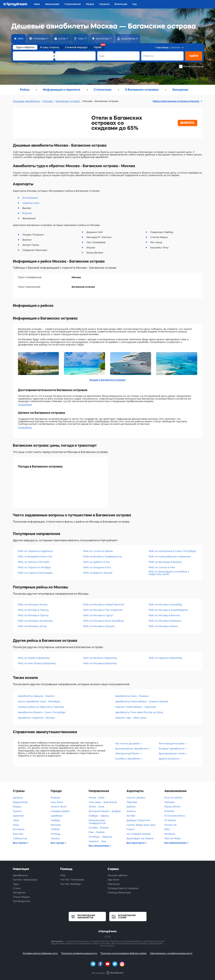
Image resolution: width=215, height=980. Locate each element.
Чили (16, 820)
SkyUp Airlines (172, 807)
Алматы (131, 811)
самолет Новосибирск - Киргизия (136, 707)
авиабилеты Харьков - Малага (36, 696)
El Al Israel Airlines (175, 816)
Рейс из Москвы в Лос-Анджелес (103, 610)
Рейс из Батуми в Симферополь (102, 557)
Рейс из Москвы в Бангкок (164, 615)
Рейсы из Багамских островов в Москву (176, 101)
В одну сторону (50, 47)
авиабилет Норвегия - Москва (36, 718)
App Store (113, 880)
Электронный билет (128, 754)
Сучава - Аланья (99, 828)
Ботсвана (19, 829)
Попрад (55, 834)
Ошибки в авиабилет (128, 759)
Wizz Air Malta (173, 838)
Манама (56, 825)
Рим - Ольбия (97, 832)
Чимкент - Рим (97, 841)
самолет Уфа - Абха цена (131, 718)
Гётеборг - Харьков (100, 837)
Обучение (114, 884)
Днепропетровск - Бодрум (105, 811)
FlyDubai (169, 802)
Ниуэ (16, 825)
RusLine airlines (173, 798)
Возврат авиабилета (172, 749)
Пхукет (131, 829)
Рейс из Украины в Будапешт (35, 551)
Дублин (131, 807)
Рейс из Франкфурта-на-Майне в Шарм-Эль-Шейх (169, 573)
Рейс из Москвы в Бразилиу (100, 663)
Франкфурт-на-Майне (140, 838)
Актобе (131, 816)
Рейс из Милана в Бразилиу (100, 658)
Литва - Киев (96, 807)
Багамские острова (68, 101)
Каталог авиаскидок (25, 880)
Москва (48, 101)
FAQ (63, 875)
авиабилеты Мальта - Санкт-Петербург (42, 712)
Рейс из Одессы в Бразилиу (165, 658)
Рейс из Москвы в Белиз (163, 626)
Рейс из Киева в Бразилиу (34, 658)
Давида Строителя (138, 820)
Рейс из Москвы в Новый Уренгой (104, 605)
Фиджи (17, 807)
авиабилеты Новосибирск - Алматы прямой (142, 701)
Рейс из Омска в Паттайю (34, 562)
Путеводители (21, 901)
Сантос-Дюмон (136, 798)
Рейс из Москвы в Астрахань (35, 621)
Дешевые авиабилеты (27, 101)
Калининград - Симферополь (98, 822)
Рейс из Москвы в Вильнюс (165, 621)
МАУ (167, 829)
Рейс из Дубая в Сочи (97, 562)
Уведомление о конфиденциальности (171, 953)
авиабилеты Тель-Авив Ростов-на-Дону (139, 712)
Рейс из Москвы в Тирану (33, 610)
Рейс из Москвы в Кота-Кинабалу (103, 621)
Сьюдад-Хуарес (60, 811)
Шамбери (57, 816)
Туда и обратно (25, 47)
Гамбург (56, 820)
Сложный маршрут (76, 47)
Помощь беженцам (119, 893)
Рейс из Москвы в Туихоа (33, 615)
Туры (16, 884)
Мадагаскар (20, 802)
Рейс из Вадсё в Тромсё (98, 573)
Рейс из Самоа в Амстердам (35, 573)
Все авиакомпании (176, 843)
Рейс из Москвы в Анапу (33, 605)
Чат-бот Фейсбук (71, 884)
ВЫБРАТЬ (187, 123)
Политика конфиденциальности (79, 953)
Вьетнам (18, 834)
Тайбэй (55, 829)
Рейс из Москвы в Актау (32, 626)
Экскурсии (19, 893)
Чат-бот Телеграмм (72, 880)
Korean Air (171, 825)
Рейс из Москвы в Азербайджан (168, 610)
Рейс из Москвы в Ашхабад (165, 605)
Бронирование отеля (172, 754)
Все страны (20, 843)
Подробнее (25, 405)
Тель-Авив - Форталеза (103, 802)
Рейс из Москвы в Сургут (98, 615)
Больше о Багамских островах (107, 380)
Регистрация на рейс (172, 744)
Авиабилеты (20, 875)
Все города (58, 843)
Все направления (99, 846)
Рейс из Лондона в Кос (97, 567)
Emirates (169, 811)
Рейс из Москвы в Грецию (99, 626)
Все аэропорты (136, 843)
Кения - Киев (97, 798)
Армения (18, 816)
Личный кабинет (118, 875)
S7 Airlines (170, 820)
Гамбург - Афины (99, 816)
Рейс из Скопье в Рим (162, 567)
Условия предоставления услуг (40, 953)
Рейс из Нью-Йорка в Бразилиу (37, 663)
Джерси (18, 798)
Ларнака (132, 802)
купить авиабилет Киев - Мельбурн (39, 701)
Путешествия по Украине (123, 888)
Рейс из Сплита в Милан (98, 551)
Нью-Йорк (57, 802)
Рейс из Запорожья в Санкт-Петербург (172, 551)
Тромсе (55, 838)
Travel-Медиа (21, 897)
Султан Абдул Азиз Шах (141, 825)
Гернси (17, 811)
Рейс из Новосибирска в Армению (170, 557)
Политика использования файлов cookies (124, 953)
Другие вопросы (169, 759)
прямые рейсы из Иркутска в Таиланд (41, 707)
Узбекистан (20, 838)
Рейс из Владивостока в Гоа (35, 557)
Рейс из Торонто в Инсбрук (34, 567)
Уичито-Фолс (59, 807)
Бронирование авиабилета (132, 749)
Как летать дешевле (128, 744)
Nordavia (170, 834)
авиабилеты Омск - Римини (132, 696)
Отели (17, 888)
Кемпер (55, 798)
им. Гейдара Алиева (139, 834)
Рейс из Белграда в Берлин (165, 562)
